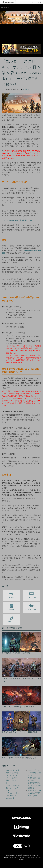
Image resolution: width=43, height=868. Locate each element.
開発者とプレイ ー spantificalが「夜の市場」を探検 (35, 793)
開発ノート (12, 619)
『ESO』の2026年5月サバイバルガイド (13, 788)
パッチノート (12, 607)
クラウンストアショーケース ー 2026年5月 (13, 796)
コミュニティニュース (31, 607)
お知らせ (26, 89)
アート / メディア (31, 594)
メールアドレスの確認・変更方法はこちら (17, 220)
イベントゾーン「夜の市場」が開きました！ (34, 773)
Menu (5, 7)
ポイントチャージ (37, 2)
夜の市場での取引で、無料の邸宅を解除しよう (34, 785)
